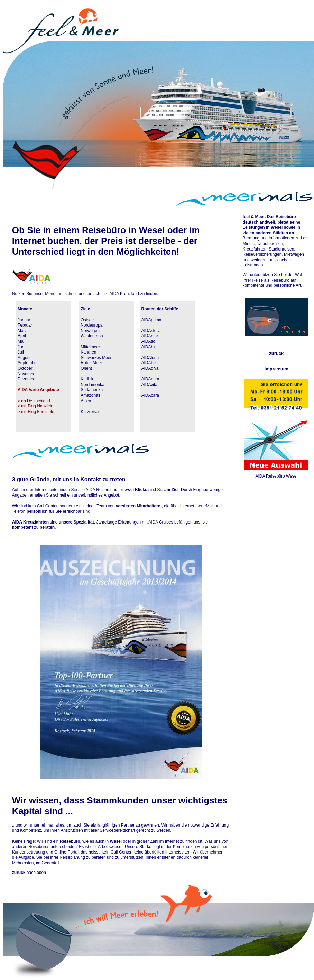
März (22, 331)
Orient (86, 368)
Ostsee (87, 320)
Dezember (27, 379)
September (28, 363)
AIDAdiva (150, 368)
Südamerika (92, 390)
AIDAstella (151, 331)
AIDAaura (150, 379)
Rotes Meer (91, 363)
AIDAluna (150, 358)
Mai (21, 341)
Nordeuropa (91, 325)
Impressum (276, 369)
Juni (21, 347)
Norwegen (90, 331)
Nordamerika (93, 385)
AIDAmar (150, 336)
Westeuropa (92, 336)
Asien (86, 401)
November (27, 374)
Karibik (87, 379)
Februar (25, 325)
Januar (24, 320)
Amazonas (90, 395)
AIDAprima (151, 320)
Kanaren (88, 352)
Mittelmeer (90, 347)
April (22, 336)
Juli (21, 352)
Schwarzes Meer (96, 358)
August (24, 358)
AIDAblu (149, 347)
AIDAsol (149, 341)
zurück (276, 353)
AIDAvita (149, 385)
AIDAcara (150, 395)
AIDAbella (151, 363)
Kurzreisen (90, 412)
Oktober (25, 368)
